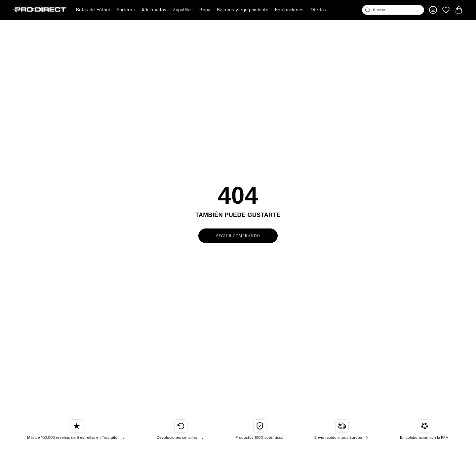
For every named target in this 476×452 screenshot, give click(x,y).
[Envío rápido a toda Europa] (342, 430)
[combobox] (393, 10)
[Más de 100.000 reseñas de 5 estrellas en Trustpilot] (77, 430)
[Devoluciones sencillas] (181, 430)
